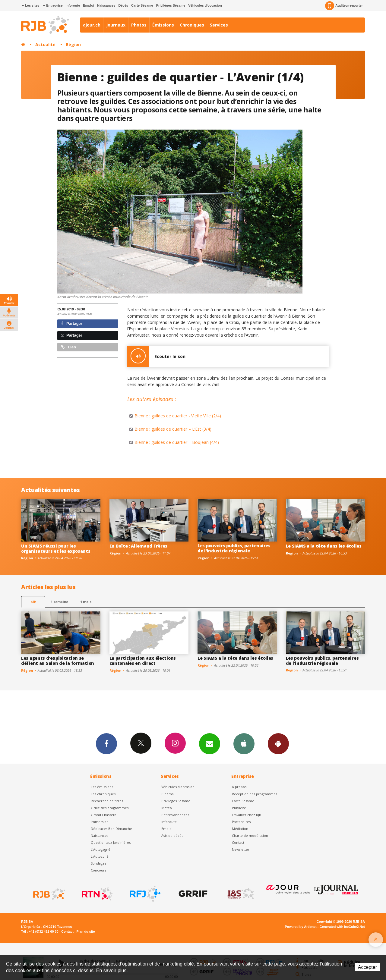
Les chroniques (103, 794)
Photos (139, 25)
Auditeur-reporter (344, 6)
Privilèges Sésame (171, 5)
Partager (72, 324)
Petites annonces (175, 815)
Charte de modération (250, 836)
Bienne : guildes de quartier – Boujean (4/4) (177, 442)
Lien (68, 347)
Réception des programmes (255, 794)
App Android (278, 743)
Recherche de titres (107, 801)
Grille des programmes (110, 808)
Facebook (106, 743)
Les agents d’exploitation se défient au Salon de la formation (58, 661)
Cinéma (168, 794)
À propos (239, 787)
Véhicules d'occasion (205, 5)
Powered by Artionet (301, 927)
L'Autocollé (100, 856)
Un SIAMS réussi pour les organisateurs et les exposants (56, 548)
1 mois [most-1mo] (86, 602)
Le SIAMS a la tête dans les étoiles (324, 546)
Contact (238, 842)
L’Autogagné (101, 849)
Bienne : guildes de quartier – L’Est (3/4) (173, 429)
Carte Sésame (142, 5)
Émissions (163, 25)
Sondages (98, 863)
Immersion (100, 822)
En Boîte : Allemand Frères (139, 546)
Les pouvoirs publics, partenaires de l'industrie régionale (234, 548)
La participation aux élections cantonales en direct (143, 661)
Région (73, 44)
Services (219, 25)
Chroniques (192, 25)
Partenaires (241, 822)
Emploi (89, 5)
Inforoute (73, 5)
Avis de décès (172, 836)
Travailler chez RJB (247, 815)
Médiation (240, 829)
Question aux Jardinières (111, 842)
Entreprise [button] (53, 5)
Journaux (116, 25)
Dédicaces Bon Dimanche (111, 829)
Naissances (106, 5)
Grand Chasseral (104, 815)
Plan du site (85, 931)
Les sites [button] (30, 5)
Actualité (45, 44)
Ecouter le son (156, 357)
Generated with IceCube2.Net (342, 927)
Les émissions (102, 787)
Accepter (367, 967)
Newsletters (210, 743)
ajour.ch (92, 25)
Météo (167, 808)
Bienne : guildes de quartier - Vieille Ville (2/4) (178, 416)
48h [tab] (33, 602)
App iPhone (244, 743)
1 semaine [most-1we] (59, 602)
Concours (98, 870)
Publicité (239, 808)
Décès (123, 5)
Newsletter (241, 849)
